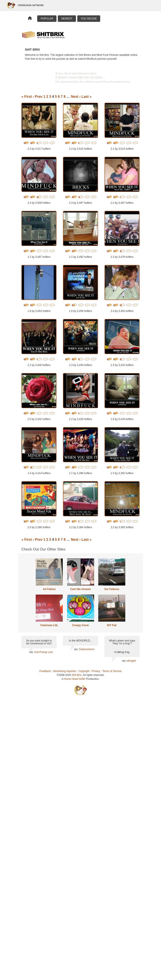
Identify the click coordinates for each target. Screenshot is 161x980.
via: (32, 652)
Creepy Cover (80, 625)
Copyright (84, 671)
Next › (76, 97)
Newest (67, 19)
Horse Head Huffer (75, 679)
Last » (87, 97)
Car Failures (112, 589)
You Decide (89, 19)
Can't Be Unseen (81, 589)
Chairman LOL (49, 625)
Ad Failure (49, 589)
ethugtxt (131, 661)
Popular (47, 19)
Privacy (96, 671)
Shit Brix (77, 675)
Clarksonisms (87, 649)
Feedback (45, 671)
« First (27, 97)
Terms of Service (112, 671)
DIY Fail (112, 625)
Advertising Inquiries (64, 671)
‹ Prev (37, 97)
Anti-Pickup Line (43, 652)
